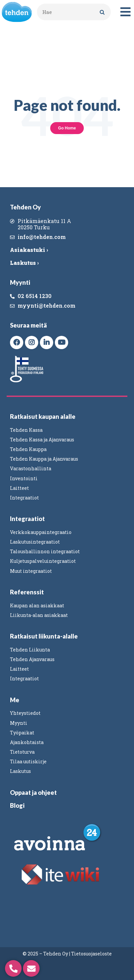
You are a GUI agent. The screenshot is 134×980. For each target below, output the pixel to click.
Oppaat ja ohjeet (33, 792)
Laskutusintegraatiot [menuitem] (35, 542)
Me (15, 700)
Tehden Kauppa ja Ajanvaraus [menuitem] (44, 459)
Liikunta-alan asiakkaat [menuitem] (39, 615)
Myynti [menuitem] (19, 723)
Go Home (67, 128)
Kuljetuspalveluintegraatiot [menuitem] (43, 561)
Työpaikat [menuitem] (22, 733)
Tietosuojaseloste (91, 954)
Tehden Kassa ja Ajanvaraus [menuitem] (42, 440)
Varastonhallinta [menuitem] (31, 468)
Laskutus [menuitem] (20, 771)
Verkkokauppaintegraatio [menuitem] (41, 532)
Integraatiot (27, 519)
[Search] (102, 12)
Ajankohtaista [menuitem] (27, 742)
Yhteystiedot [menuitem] (25, 713)
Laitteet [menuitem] (19, 488)
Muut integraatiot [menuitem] (31, 571)
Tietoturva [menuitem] (22, 752)
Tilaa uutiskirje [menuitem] (28, 761)
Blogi (17, 805)
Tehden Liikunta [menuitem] (30, 650)
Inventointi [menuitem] (24, 478)
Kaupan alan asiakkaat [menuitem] (37, 605)
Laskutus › (24, 263)
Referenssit (27, 592)
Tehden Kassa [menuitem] (26, 430)
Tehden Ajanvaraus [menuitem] (32, 659)
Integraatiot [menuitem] (24, 498)
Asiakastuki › (29, 250)
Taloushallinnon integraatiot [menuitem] (45, 551)
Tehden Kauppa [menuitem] (28, 449)
